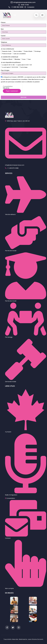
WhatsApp (17, 59)
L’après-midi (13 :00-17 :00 (24, 65)
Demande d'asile (7, 51)
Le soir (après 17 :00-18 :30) (10, 67)
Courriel (3, 36)
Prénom (3, 22)
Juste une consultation (20, 54)
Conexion (31, 7)
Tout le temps (24, 67)
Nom (2, 29)
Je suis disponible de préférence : (11, 62)
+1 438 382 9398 (17, 7)
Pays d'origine (5, 70)
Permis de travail (7, 54)
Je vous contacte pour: (8, 49)
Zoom (24, 59)
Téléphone (4, 42)
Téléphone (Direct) (7, 59)
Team (29, 59)
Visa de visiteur (18, 51)
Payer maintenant (12, 91)
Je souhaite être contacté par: (10, 57)
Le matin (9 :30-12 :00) (8, 65)
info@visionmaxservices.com (24, 2)
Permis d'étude (28, 51)
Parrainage (38, 51)
